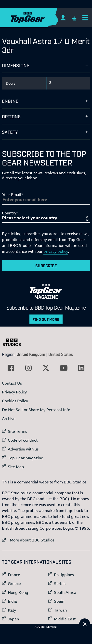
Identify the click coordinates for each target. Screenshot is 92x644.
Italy (12, 610)
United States (61, 354)
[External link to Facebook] (11, 368)
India (12, 601)
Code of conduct (23, 440)
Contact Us (12, 383)
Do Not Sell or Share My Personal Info (36, 410)
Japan (13, 619)
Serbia (60, 584)
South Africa (65, 592)
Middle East (65, 619)
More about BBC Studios (28, 540)
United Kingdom (31, 354)
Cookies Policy (15, 401)
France (14, 575)
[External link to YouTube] (64, 368)
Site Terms (17, 431)
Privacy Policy (14, 392)
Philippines (64, 575)
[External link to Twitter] (46, 368)
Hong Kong (18, 592)
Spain (59, 601)
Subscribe (46, 266)
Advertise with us (23, 449)
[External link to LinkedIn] (81, 368)
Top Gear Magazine (26, 458)
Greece (14, 584)
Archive (9, 419)
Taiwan (60, 610)
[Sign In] (63, 18)
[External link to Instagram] (28, 368)
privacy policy (56, 251)
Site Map (16, 467)
